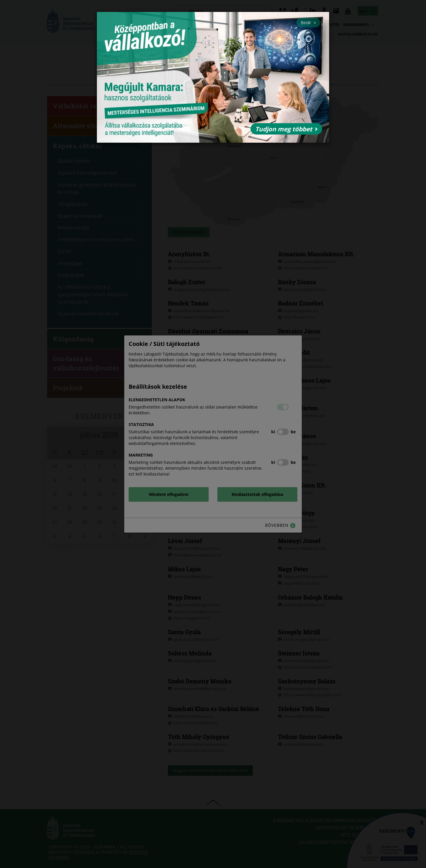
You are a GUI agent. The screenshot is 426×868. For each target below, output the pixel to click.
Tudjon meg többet (286, 129)
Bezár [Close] (308, 22)
